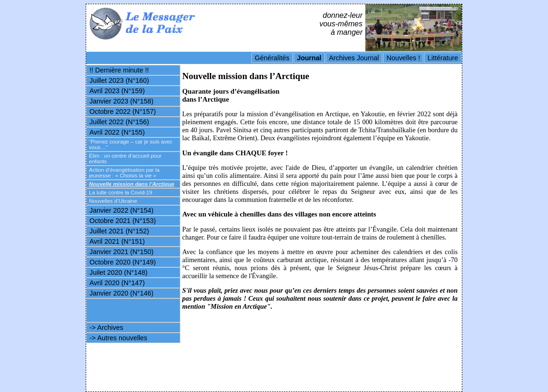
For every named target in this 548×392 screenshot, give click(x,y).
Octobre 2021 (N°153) (123, 221)
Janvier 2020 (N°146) (121, 293)
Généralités (272, 58)
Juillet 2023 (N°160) (119, 80)
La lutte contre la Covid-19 (121, 192)
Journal (309, 58)
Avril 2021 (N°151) (117, 241)
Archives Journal (354, 58)
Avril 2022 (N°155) (117, 132)
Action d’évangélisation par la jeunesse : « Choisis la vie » (124, 173)
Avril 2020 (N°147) (117, 283)
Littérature (443, 58)
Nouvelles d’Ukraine (113, 201)
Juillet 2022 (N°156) (119, 122)
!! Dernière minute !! (119, 70)
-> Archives (106, 328)
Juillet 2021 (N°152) (119, 231)
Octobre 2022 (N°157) (123, 112)
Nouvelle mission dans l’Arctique (132, 184)
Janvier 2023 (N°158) (121, 101)
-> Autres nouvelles (118, 338)
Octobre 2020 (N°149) (123, 262)
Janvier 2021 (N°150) (121, 252)
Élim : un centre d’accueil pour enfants (125, 159)
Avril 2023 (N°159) (117, 91)
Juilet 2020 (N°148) (118, 272)
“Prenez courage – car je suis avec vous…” (131, 144)
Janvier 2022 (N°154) (121, 210)
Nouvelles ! (403, 58)
